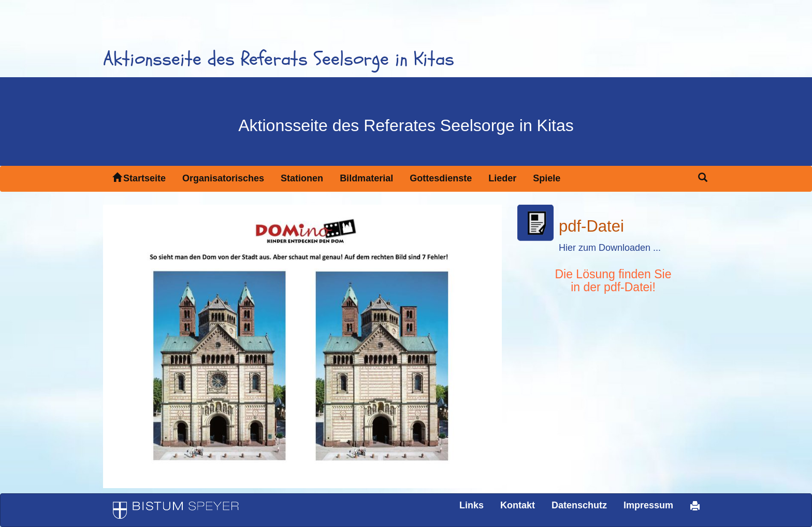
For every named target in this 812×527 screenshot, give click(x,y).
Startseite (139, 178)
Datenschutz (579, 505)
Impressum (648, 505)
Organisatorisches (223, 178)
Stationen (302, 178)
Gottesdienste (441, 178)
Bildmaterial (366, 178)
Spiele (547, 178)
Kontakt (518, 505)
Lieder (502, 178)
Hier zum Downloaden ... (610, 248)
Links (472, 505)
